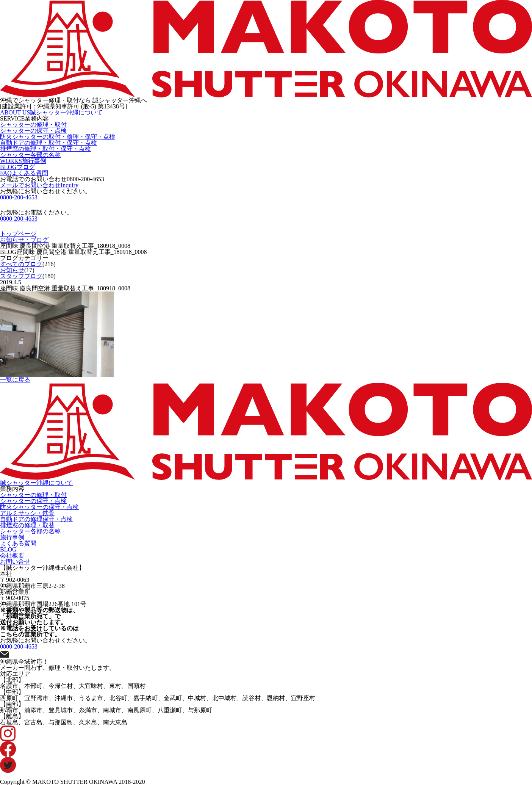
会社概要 (12, 555)
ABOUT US (51, 112)
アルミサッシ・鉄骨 (27, 513)
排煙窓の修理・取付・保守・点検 (45, 149)
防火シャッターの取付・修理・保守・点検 (58, 137)
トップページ (18, 234)
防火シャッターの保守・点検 (39, 507)
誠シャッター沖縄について (36, 483)
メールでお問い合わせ (39, 185)
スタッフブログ (21, 276)
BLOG (17, 167)
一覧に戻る (15, 380)
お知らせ (12, 270)
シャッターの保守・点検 (33, 131)
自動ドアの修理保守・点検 (36, 519)
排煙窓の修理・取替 (27, 525)
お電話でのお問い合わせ (52, 179)
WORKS (23, 161)
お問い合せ (15, 562)
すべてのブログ (21, 264)
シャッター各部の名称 (30, 155)
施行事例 (12, 537)
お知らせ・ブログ (24, 240)
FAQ (24, 173)
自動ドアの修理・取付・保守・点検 (49, 143)
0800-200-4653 (85, 179)
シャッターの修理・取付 (33, 125)
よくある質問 (18, 543)
